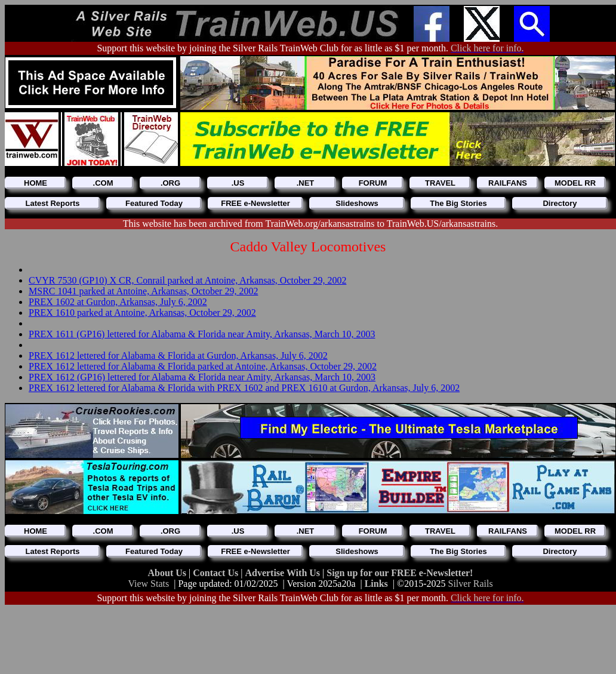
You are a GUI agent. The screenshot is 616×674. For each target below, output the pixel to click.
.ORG (170, 183)
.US (238, 183)
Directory (560, 203)
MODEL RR (575, 183)
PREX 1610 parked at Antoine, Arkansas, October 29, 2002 (142, 313)
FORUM (373, 183)
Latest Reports (52, 203)
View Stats (148, 584)
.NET (306, 183)
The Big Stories (458, 203)
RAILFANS (508, 183)
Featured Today (154, 203)
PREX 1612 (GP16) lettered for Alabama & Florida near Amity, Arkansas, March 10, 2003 (202, 377)
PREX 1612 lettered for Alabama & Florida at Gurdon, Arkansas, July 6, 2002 (178, 356)
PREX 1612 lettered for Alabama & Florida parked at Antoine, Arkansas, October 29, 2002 (203, 366)
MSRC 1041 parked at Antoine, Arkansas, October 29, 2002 (143, 291)
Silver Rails (471, 584)
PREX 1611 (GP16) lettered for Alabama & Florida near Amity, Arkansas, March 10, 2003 (202, 334)
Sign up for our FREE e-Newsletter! (400, 573)
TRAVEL (440, 183)
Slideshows (357, 203)
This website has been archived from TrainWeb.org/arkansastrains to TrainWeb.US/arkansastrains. (311, 224)
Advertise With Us (284, 573)
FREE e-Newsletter (255, 203)
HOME (36, 183)
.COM (103, 183)
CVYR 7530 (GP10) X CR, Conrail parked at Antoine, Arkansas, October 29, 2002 (187, 280)
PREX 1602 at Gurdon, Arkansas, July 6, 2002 (118, 302)
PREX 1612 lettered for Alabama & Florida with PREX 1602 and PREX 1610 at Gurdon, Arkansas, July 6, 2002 (244, 388)
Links (376, 584)
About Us (168, 573)
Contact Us (217, 573)
